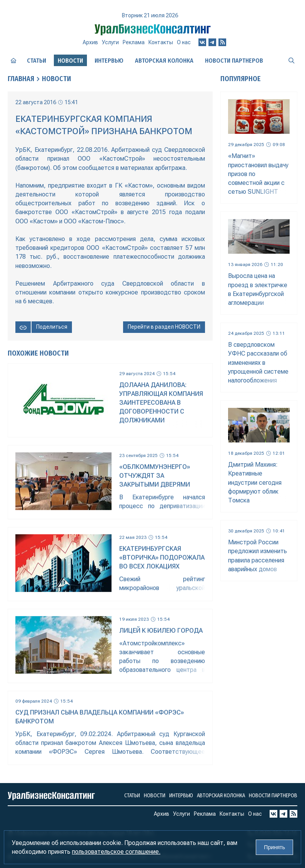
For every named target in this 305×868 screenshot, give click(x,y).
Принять (274, 847)
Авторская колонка (164, 61)
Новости (57, 79)
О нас (184, 42)
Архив (90, 42)
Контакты (161, 42)
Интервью (109, 61)
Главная (21, 79)
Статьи (37, 61)
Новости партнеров (234, 61)
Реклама (134, 42)
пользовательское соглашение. (116, 852)
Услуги (110, 42)
